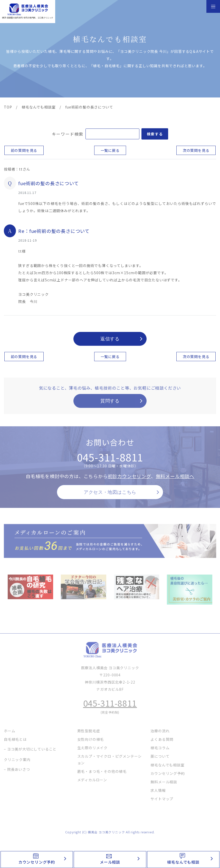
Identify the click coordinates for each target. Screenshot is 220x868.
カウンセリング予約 (37, 862)
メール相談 (110, 862)
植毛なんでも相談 (183, 862)
